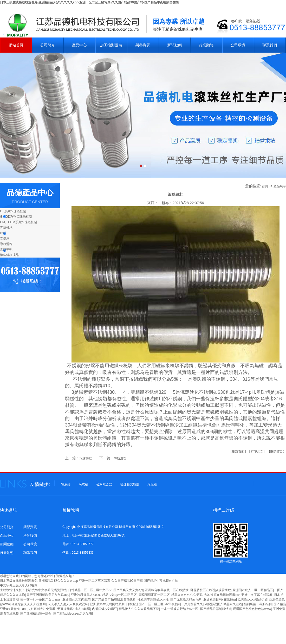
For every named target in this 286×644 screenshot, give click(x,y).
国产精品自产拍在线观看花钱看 (114, 599)
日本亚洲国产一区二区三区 (145, 604)
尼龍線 (152, 484)
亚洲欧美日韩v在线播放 (220, 599)
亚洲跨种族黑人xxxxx (86, 595)
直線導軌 (6, 249)
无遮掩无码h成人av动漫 (74, 609)
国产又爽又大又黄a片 (128, 590)
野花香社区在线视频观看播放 (211, 590)
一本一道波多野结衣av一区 (180, 609)
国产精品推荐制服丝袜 (216, 609)
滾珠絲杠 (86, 458)
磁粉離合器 (104, 484)
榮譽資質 (143, 45)
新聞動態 (174, 45)
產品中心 (79, 45)
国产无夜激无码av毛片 (186, 599)
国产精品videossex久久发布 (73, 614)
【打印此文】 (257, 452)
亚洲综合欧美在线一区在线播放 (167, 590)
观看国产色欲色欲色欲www (252, 609)
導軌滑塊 (6, 244)
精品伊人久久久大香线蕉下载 (139, 609)
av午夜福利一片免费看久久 (184, 604)
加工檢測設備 (111, 45)
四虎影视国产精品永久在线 (223, 604)
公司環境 (238, 45)
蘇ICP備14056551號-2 (148, 527)
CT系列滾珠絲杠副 (13, 211)
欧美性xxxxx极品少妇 (253, 599)
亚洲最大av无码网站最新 (107, 604)
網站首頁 (16, 45)
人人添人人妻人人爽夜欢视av (68, 604)
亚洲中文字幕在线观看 (257, 595)
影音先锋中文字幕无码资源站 (46, 590)
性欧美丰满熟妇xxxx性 (153, 599)
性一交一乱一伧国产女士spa (40, 599)
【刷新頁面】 (238, 452)
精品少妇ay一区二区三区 (119, 595)
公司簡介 (48, 45)
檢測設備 (30, 536)
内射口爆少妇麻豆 (105, 609)
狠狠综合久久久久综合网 (29, 604)
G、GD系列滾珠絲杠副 (16, 217)
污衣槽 (83, 484)
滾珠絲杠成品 (9, 255)
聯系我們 (270, 45)
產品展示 (280, 186)
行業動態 (206, 45)
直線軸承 (6, 228)
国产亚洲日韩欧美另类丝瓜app (48, 595)
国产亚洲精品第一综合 (36, 614)
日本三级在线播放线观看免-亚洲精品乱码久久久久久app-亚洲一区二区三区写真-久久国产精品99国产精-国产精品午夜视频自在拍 (89, 2)
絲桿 (3, 233)
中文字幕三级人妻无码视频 (19, 585)
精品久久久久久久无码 (187, 595)
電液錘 (66, 484)
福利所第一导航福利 (258, 604)
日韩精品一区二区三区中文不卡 (90, 590)
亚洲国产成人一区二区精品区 (253, 590)
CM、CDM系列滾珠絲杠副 (18, 222)
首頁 (265, 186)
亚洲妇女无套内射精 (76, 599)
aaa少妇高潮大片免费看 (39, 609)
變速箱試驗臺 (130, 484)
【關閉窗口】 (277, 452)
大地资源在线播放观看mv (222, 595)
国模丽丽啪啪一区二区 (154, 595)
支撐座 (5, 239)
